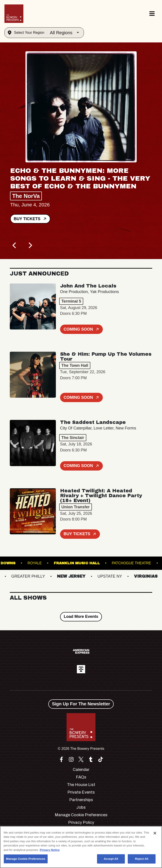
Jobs (81, 807)
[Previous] (15, 245)
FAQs (81, 777)
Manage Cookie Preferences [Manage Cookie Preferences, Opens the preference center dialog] (26, 859)
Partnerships (81, 800)
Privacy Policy (81, 822)
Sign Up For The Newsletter (81, 704)
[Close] (155, 833)
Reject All (142, 859)
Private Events (81, 792)
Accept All (111, 859)
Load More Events (81, 617)
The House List (81, 785)
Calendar (81, 770)
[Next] (30, 245)
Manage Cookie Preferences (81, 815)
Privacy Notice (50, 850)
